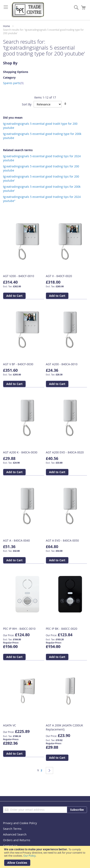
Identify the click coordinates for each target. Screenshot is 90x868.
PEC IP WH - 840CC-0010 (19, 629)
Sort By (27, 104)
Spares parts (13, 83)
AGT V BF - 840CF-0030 (18, 364)
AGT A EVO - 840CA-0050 (62, 540)
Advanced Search (15, 834)
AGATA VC (10, 725)
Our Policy (29, 856)
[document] (45, 857)
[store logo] (28, 10)
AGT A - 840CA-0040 (16, 540)
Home (6, 26)
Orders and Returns (17, 840)
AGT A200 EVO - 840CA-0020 (65, 452)
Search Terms (12, 829)
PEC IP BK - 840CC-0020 (62, 629)
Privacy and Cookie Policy (20, 823)
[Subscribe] (77, 810)
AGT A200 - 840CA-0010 (62, 364)
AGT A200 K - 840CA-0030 (20, 452)
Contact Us (10, 846)
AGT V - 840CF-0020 (59, 276)
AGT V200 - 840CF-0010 (19, 276)
